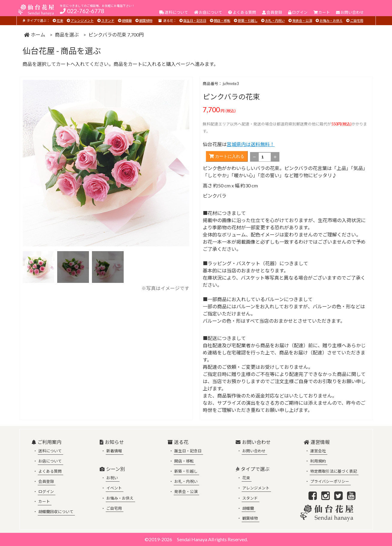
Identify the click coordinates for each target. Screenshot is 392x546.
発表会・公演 (302, 21)
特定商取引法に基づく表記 (334, 471)
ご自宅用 (357, 21)
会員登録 (46, 481)
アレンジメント (82, 21)
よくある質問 (50, 471)
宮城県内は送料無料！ (251, 144)
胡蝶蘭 (127, 21)
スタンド (108, 21)
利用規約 (318, 461)
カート (44, 501)
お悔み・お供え (331, 21)
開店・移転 (222, 21)
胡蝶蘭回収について (56, 512)
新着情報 (114, 451)
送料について (50, 451)
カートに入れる (227, 156)
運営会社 (318, 451)
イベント (114, 488)
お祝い (112, 478)
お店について (50, 461)
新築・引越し (248, 21)
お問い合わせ (254, 451)
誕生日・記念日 (195, 21)
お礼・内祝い (275, 21)
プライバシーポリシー (330, 481)
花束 (60, 21)
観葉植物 (146, 21)
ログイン (46, 492)
